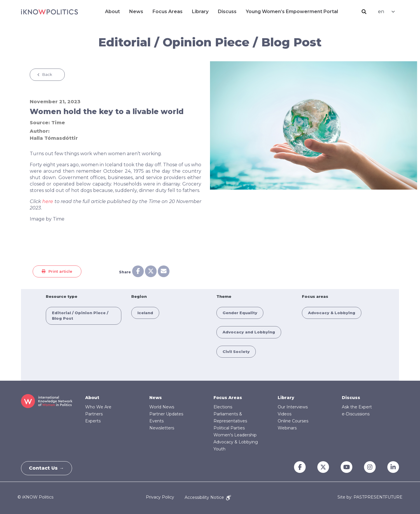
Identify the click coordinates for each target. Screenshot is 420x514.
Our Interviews (293, 407)
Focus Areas (168, 12)
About (112, 12)
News (136, 12)
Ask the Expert (357, 407)
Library (200, 12)
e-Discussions (356, 414)
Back (47, 74)
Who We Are (98, 407)
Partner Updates (166, 414)
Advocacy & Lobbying (332, 313)
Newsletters (162, 428)
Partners (94, 414)
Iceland (145, 313)
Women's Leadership (235, 435)
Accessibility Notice (208, 497)
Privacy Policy (160, 497)
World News (162, 407)
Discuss (227, 12)
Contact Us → (48, 468)
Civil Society (236, 352)
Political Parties (229, 428)
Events (156, 421)
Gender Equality (240, 313)
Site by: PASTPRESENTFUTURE (370, 497)
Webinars (287, 428)
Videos (285, 414)
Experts (93, 421)
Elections (223, 407)
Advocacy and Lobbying (249, 332)
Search (364, 12)
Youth (219, 449)
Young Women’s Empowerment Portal (292, 12)
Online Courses (293, 421)
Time (58, 123)
